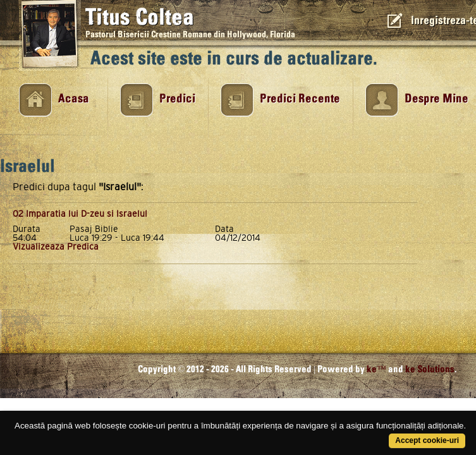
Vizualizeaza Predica (56, 246)
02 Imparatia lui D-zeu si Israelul (80, 214)
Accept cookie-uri (427, 440)
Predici (177, 99)
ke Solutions (430, 369)
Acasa (74, 99)
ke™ (376, 369)
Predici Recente (300, 99)
